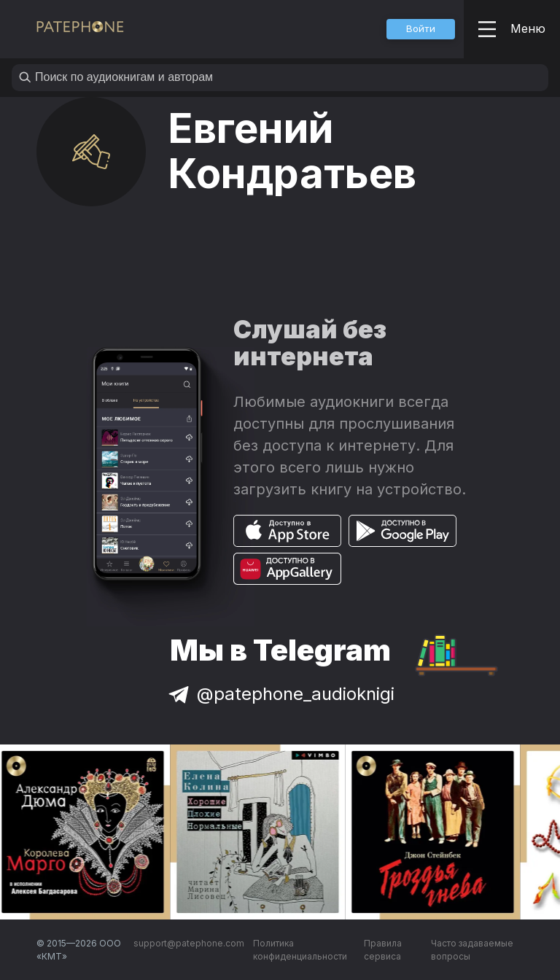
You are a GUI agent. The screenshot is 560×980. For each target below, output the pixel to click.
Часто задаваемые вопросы (472, 950)
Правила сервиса (383, 950)
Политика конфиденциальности (300, 950)
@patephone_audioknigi (280, 694)
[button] (421, 29)
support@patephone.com (189, 943)
